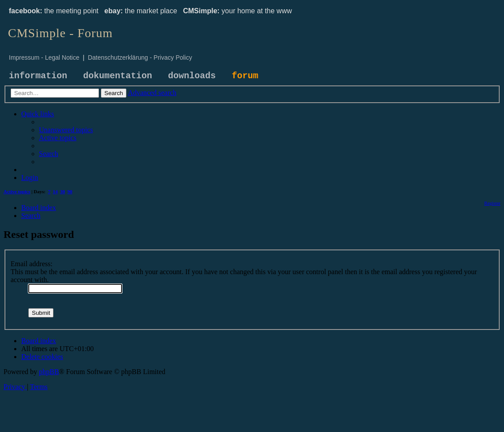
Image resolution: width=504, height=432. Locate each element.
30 (63, 191)
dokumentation (118, 76)
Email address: (32, 264)
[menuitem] (66, 130)
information (38, 76)
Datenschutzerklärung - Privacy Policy (140, 57)
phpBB (49, 372)
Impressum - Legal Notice (44, 57)
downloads (192, 76)
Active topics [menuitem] (17, 191)
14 (55, 191)
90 (70, 191)
